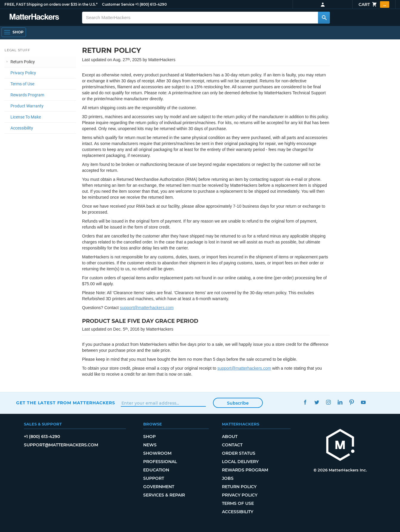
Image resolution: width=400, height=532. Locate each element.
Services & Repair (164, 495)
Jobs (228, 478)
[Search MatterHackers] (324, 18)
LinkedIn (340, 402)
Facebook (305, 402)
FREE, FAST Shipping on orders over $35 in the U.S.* (51, 4)
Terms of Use (22, 84)
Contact (232, 445)
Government (159, 487)
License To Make (26, 117)
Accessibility (22, 128)
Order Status (239, 453)
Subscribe (238, 403)
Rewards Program (27, 95)
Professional (160, 462)
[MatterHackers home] (34, 17)
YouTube (363, 402)
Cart (374, 4)
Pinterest (352, 402)
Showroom (157, 453)
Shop (149, 437)
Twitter (317, 402)
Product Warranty (27, 106)
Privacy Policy (23, 73)
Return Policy (23, 62)
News (150, 445)
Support (154, 478)
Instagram (329, 402)
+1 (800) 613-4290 (151, 4)
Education (156, 470)
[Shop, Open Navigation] (14, 32)
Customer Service (118, 4)
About (230, 437)
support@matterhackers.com (147, 308)
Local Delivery (240, 462)
